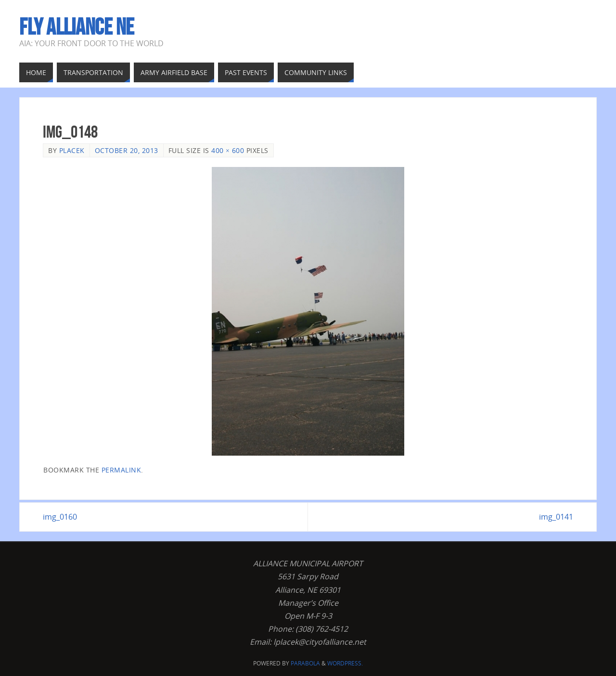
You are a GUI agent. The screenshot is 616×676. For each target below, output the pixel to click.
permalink (122, 470)
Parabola (305, 663)
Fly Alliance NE (77, 27)
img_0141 (556, 517)
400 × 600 (228, 150)
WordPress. (345, 663)
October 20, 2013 (127, 150)
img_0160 (60, 517)
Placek (72, 150)
